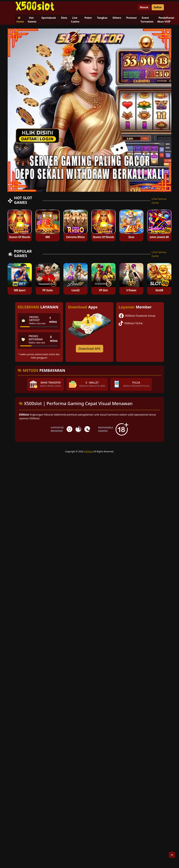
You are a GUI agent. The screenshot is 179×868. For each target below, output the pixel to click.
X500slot (88, 451)
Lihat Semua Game (159, 201)
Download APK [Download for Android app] (89, 349)
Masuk (144, 7)
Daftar (158, 7)
